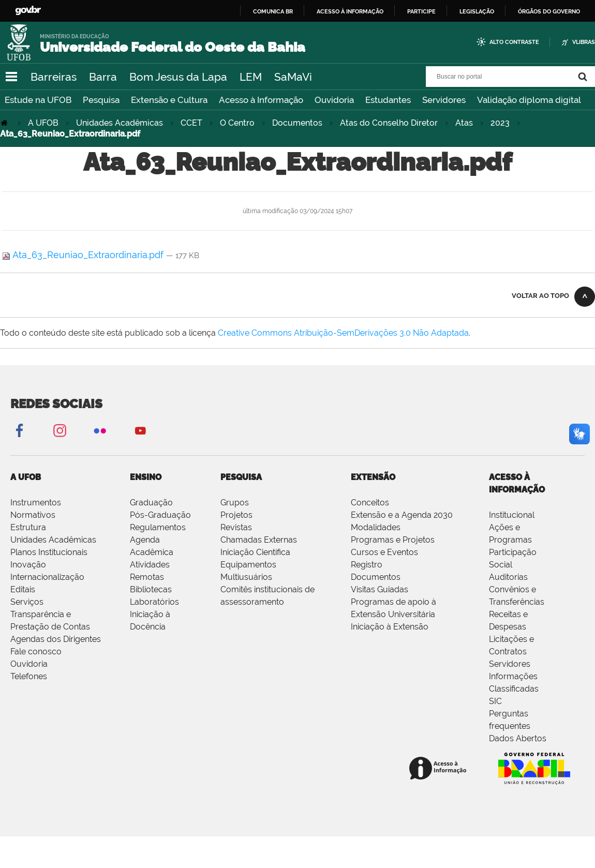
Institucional (512, 515)
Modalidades (376, 527)
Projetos (236, 515)
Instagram (59, 430)
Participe (421, 11)
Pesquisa (101, 100)
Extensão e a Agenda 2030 (402, 515)
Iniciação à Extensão (390, 627)
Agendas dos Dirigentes (56, 639)
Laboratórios (154, 602)
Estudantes (388, 100)
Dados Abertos (518, 738)
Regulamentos (158, 527)
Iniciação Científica (255, 552)
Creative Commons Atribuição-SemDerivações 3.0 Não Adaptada (343, 333)
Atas (464, 123)
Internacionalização (47, 577)
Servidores (444, 100)
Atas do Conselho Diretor (389, 123)
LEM (251, 77)
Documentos (297, 123)
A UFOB (43, 123)
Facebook (19, 430)
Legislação (477, 11)
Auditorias (508, 577)
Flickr (100, 430)
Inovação (28, 565)
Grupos (235, 503)
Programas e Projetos (393, 540)
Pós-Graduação (160, 515)
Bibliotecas (151, 589)
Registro (367, 565)
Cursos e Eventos (384, 552)
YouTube (140, 430)
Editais (23, 589)
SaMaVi (293, 77)
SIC (495, 701)
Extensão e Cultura (169, 100)
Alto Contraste (514, 42)
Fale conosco (36, 652)
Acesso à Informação (261, 100)
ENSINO (146, 477)
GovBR (28, 11)
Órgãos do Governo (549, 11)
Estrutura (28, 527)
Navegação (11, 77)
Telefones (29, 676)
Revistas (236, 527)
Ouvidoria (334, 100)
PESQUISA (241, 477)
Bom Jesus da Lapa (178, 77)
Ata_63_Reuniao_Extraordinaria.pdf (84, 255)
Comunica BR (273, 11)
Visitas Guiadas (380, 589)
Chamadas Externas (259, 540)
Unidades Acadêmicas (120, 123)
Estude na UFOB (38, 100)
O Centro (237, 123)
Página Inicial (5, 123)
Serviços (27, 602)
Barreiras (54, 77)
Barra (103, 77)
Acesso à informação (350, 11)
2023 (500, 123)
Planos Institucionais (49, 552)
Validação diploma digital (529, 100)
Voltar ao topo (540, 296)
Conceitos (370, 503)
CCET (191, 123)
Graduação (151, 503)
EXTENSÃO (373, 477)
